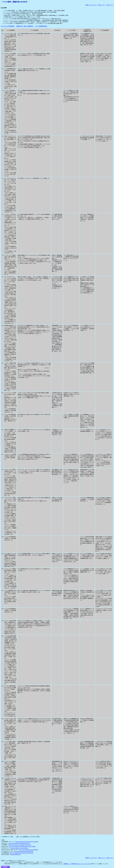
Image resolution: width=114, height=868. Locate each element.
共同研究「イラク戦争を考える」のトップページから (77, 864)
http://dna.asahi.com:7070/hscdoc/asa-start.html (27, 842)
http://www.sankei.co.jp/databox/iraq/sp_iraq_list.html (22, 846)
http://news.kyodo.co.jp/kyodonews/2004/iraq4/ (20, 845)
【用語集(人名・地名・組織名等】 (25, 26)
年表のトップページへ (91, 5)
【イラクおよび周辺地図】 (8, 26)
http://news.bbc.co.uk (15, 854)
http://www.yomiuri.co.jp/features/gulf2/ (24, 851)
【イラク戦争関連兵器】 (41, 26)
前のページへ (102, 5)
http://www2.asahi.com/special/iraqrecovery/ (19, 843)
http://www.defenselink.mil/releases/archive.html (22, 853)
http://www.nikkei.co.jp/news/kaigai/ (19, 848)
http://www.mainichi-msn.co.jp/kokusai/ (29, 850)
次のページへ (110, 5)
